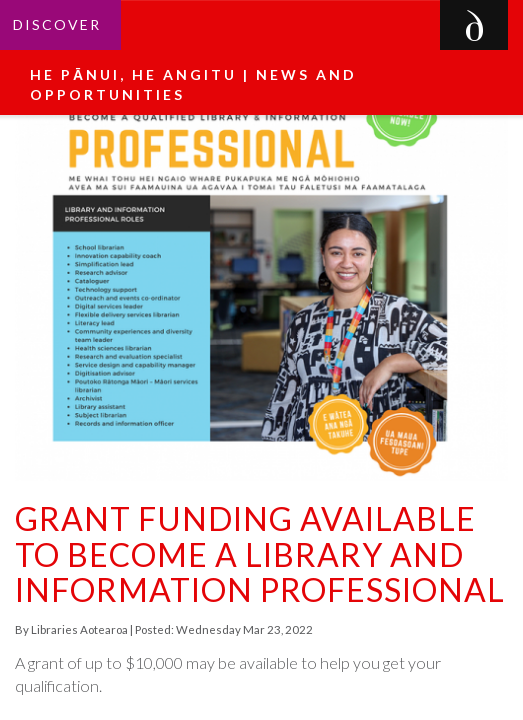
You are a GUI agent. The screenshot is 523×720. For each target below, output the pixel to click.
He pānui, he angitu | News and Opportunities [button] (193, 84)
